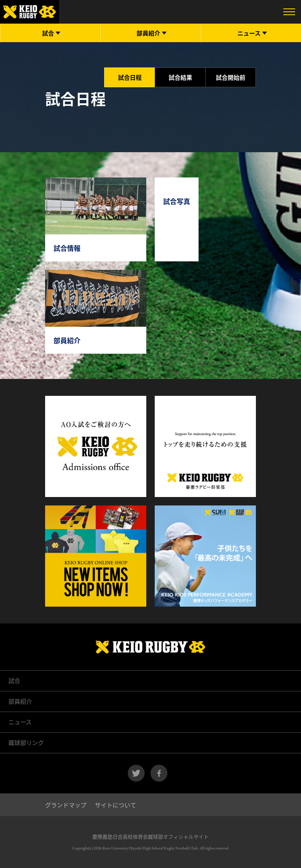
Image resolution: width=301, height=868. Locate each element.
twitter (136, 773)
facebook (159, 773)
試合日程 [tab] (130, 77)
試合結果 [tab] (180, 77)
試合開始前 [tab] (231, 77)
